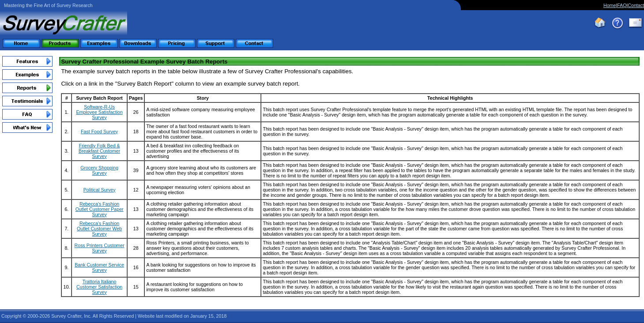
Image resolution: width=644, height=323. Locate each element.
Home (610, 5)
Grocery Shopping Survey (99, 170)
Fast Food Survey (99, 131)
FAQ (622, 5)
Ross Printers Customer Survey (100, 248)
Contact (636, 5)
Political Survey (100, 190)
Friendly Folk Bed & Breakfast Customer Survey (99, 151)
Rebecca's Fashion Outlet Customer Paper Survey (100, 209)
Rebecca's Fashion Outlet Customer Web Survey (99, 229)
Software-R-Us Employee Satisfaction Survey (99, 112)
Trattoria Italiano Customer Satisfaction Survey (99, 287)
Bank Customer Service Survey (99, 267)
